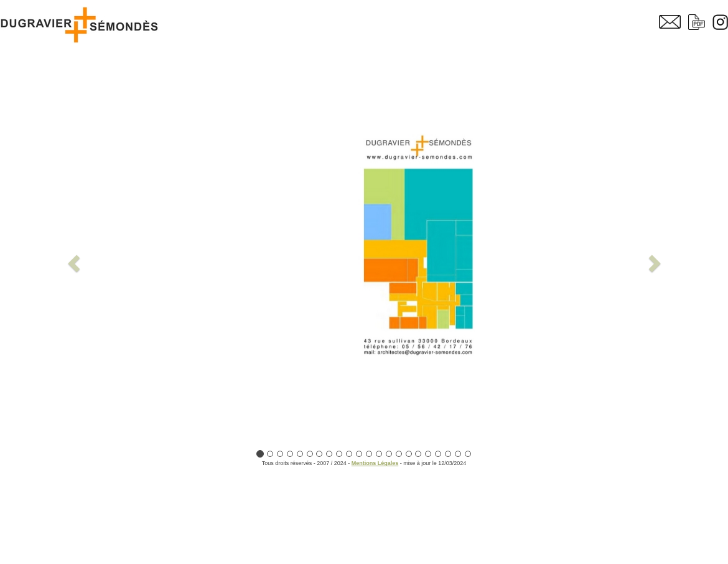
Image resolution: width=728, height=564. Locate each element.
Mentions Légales (375, 463)
